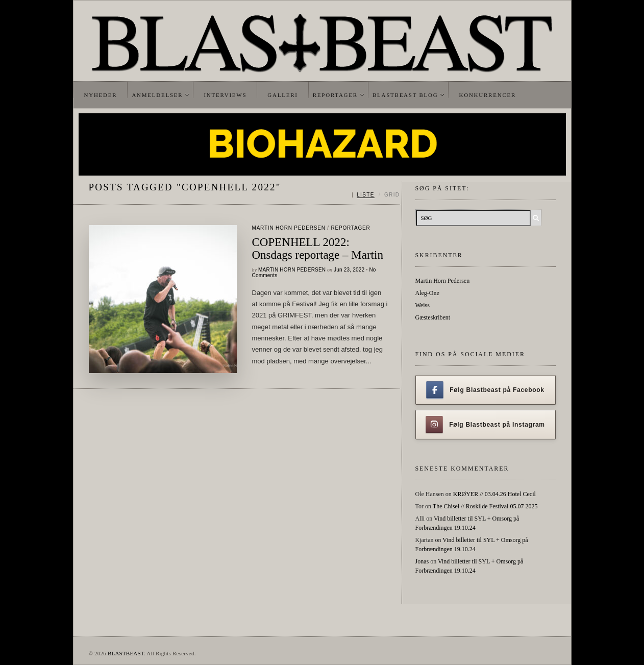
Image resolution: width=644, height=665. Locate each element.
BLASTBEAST (126, 653)
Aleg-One (427, 293)
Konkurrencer (487, 95)
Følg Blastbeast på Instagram (485, 425)
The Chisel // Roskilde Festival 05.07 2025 (485, 506)
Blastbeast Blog (405, 95)
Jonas (422, 561)
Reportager (335, 95)
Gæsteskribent (433, 317)
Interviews (225, 95)
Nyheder (101, 95)
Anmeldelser (157, 95)
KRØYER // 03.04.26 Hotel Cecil (494, 494)
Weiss (423, 305)
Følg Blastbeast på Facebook (485, 390)
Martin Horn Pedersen (289, 228)
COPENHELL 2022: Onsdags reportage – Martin (318, 249)
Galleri (282, 95)
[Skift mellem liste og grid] (376, 195)
